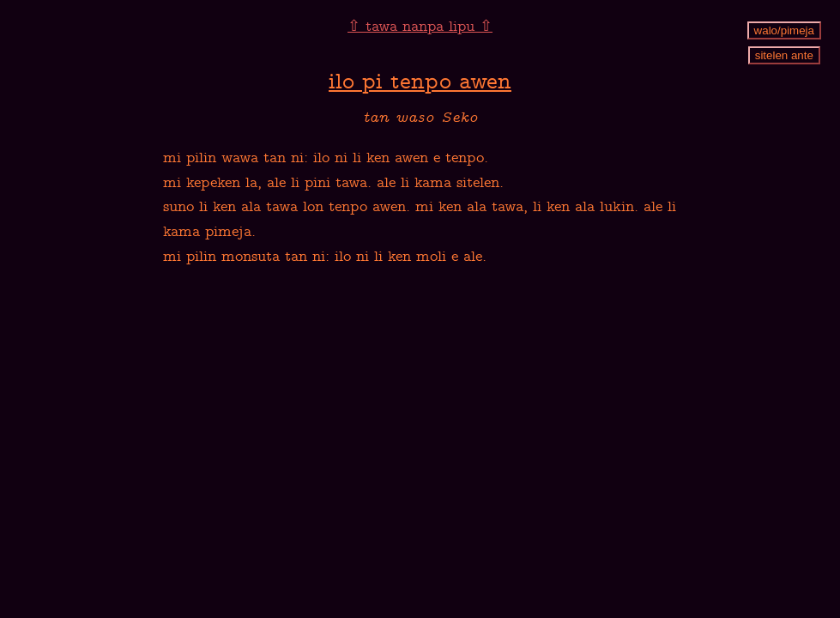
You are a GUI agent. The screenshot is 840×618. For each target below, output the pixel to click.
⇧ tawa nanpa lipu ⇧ (420, 27)
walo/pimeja (784, 30)
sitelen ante (784, 55)
